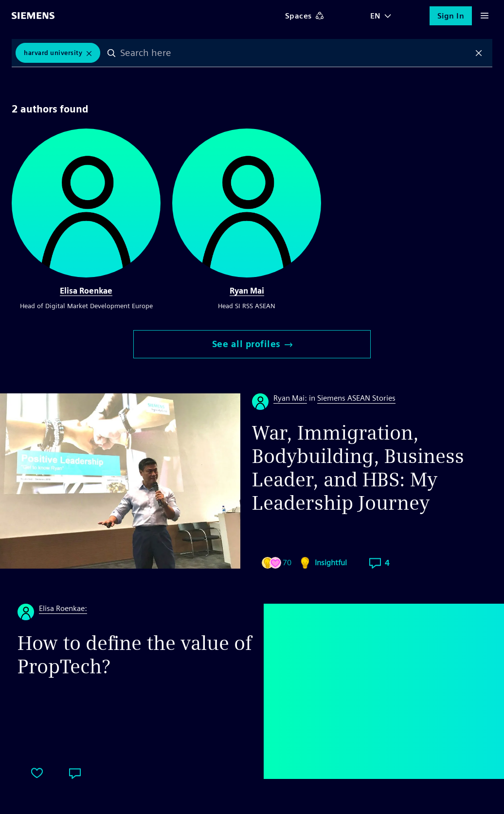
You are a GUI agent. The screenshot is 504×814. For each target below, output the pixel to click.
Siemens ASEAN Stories (356, 398)
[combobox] (295, 53)
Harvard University (53, 53)
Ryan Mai (247, 291)
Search (112, 53)
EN (376, 16)
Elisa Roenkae (86, 291)
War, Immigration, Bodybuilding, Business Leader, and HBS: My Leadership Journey (358, 468)
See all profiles (252, 344)
